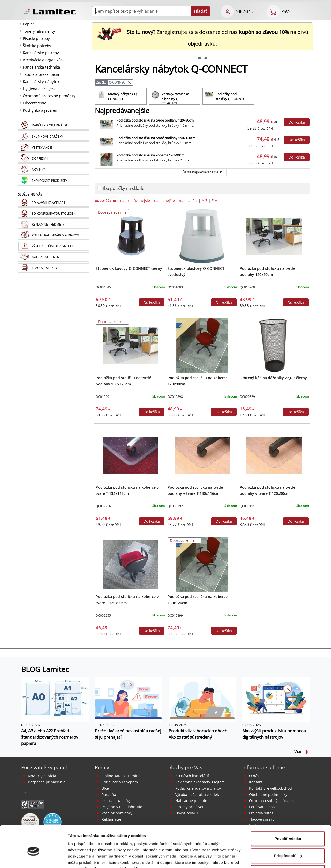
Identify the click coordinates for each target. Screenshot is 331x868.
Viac (301, 752)
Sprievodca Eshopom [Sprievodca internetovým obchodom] (120, 782)
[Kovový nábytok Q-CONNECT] (121, 96)
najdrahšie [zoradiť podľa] (188, 201)
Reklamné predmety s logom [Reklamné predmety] (200, 782)
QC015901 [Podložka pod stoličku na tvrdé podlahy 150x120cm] (103, 397)
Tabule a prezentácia (41, 74)
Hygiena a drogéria (40, 89)
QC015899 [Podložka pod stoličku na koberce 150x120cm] (175, 615)
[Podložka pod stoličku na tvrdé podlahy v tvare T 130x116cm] (202, 455)
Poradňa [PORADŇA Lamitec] (109, 794)
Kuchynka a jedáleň (40, 110)
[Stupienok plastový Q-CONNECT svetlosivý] (202, 236)
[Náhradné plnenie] (54, 257)
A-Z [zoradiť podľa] (205, 201)
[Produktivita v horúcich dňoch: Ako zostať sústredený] (202, 699)
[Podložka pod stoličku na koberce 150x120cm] (202, 564)
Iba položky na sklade (124, 188)
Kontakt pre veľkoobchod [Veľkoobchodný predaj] (270, 788)
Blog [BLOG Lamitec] (105, 788)
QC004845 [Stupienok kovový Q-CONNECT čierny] (103, 287)
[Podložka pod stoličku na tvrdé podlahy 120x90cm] (274, 236)
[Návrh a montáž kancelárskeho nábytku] (54, 203)
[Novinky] (54, 170)
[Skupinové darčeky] (54, 137)
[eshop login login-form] (227, 11)
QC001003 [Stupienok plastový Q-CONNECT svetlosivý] (175, 287)
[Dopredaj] (54, 159)
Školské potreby (37, 46)
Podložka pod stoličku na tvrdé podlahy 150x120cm (156, 138)
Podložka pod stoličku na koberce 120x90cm (150, 155)
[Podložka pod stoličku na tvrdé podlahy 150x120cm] (130, 345)
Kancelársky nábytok (41, 81)
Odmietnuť (288, 847)
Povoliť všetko (288, 814)
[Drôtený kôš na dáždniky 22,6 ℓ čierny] (274, 345)
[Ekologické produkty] (54, 181)
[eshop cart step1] (273, 11)
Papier (28, 24)
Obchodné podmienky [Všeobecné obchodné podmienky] (268, 794)
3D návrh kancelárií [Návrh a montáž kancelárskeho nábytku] (192, 776)
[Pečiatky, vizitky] (54, 246)
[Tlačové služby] (54, 268)
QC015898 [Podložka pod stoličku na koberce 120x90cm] (175, 397)
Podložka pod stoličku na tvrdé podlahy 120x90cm (155, 120)
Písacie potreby (36, 38)
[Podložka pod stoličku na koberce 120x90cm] (202, 345)
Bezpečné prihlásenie (47, 782)
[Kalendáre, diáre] (54, 235)
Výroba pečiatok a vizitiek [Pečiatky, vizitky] (197, 794)
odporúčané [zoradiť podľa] (105, 201)
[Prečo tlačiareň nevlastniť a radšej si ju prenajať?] (129, 699)
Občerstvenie (35, 103)
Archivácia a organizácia (44, 60)
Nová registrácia (42, 776)
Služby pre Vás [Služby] (30, 194)
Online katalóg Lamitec (121, 776)
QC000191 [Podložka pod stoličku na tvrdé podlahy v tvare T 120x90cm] (247, 506)
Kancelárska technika (41, 67)
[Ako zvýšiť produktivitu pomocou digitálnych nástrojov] (276, 699)
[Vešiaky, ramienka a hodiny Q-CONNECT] (175, 96)
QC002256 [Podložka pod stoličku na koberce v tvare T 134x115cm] (103, 506)
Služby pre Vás (185, 767)
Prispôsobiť (288, 830)
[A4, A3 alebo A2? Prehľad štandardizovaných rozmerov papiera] (55, 699)
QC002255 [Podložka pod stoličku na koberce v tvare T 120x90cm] (103, 615)
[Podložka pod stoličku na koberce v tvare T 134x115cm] (130, 455)
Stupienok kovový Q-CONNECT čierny (129, 268)
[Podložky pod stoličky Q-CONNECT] (228, 96)
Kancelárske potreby (41, 53)
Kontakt (256, 782)
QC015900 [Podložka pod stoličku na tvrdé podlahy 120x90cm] (247, 287)
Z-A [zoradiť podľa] (214, 201)
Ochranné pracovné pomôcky (49, 96)
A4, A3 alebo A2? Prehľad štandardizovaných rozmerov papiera (50, 737)
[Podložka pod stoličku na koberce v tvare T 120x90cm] (130, 564)
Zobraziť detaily (82, 858)
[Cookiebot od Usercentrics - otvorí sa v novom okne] (33, 858)
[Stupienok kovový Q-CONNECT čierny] (130, 236)
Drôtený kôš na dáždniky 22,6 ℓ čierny (273, 378)
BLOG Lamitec (45, 669)
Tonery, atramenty (39, 31)
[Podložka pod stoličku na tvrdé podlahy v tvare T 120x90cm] (274, 455)
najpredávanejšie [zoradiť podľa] (135, 201)
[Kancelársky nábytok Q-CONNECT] (130, 82)
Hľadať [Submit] (200, 11)
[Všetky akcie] (54, 148)
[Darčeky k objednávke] (54, 126)
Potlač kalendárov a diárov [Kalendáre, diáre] (198, 788)
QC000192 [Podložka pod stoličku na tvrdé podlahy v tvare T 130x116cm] (175, 506)
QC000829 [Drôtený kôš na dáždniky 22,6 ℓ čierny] (247, 397)
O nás (254, 776)
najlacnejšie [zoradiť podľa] (164, 201)
